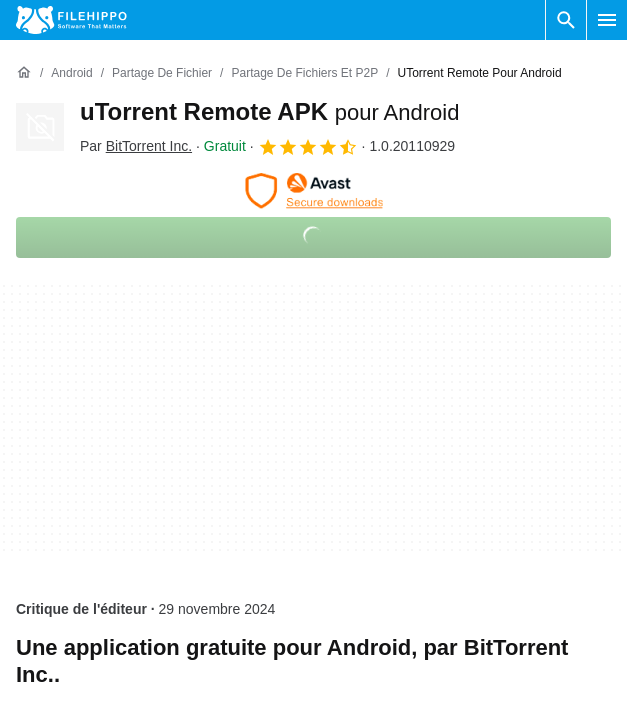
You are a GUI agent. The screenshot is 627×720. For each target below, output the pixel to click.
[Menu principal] (607, 20)
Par (136, 146)
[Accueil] (24, 73)
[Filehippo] (71, 20)
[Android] (71, 73)
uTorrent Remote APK (269, 111)
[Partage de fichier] (162, 73)
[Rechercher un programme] (566, 20)
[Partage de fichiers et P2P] (304, 73)
